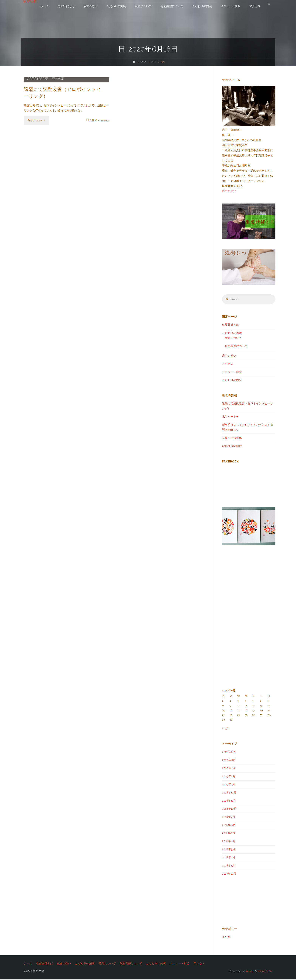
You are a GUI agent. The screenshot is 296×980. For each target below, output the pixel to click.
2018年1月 (228, 866)
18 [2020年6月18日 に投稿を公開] (246, 710)
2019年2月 (229, 777)
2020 (144, 62)
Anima (250, 972)
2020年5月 (229, 760)
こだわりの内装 (232, 380)
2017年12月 (229, 874)
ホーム (28, 964)
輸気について (233, 338)
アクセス (228, 364)
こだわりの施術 (232, 333)
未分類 (61, 78)
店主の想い (229, 191)
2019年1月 (229, 785)
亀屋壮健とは (230, 325)
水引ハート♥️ (230, 417)
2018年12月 (229, 793)
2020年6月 (229, 752)
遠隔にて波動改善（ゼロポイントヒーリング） (61, 93)
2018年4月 (229, 842)
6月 (154, 62)
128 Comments (100, 121)
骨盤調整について (236, 346)
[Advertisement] (115, 168)
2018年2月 (229, 858)
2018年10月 (229, 809)
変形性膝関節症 (232, 446)
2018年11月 (229, 801)
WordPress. (265, 972)
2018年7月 (229, 817)
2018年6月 (229, 825)
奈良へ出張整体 (232, 438)
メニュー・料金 (232, 372)
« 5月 (225, 729)
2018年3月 (229, 850)
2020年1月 (229, 769)
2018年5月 (229, 833)
